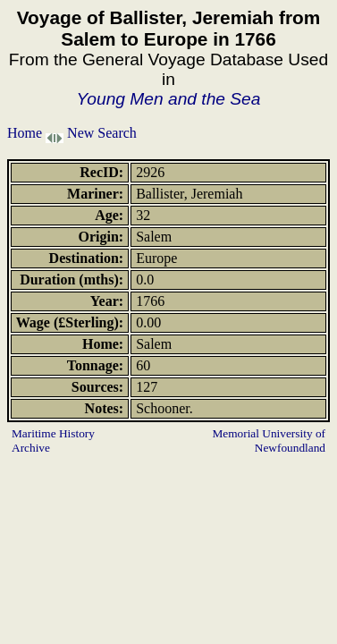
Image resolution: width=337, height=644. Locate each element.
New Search (102, 133)
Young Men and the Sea (169, 99)
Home (25, 133)
